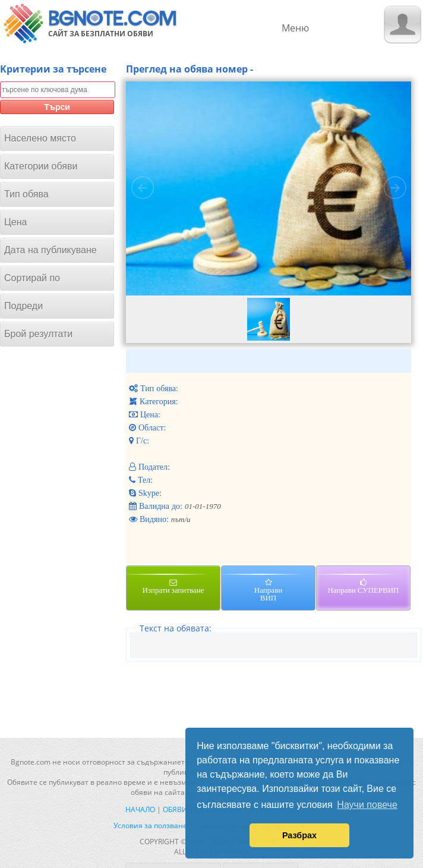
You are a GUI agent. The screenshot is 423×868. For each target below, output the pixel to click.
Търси (57, 107)
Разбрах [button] (299, 835)
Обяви (175, 809)
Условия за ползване (150, 825)
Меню (295, 28)
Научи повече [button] (367, 805)
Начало (140, 809)
